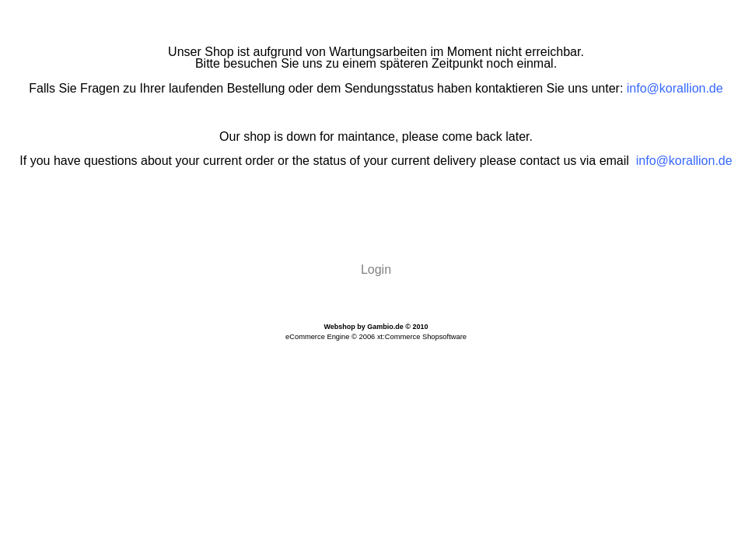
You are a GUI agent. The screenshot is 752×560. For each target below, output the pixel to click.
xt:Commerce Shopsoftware (422, 337)
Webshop (339, 327)
